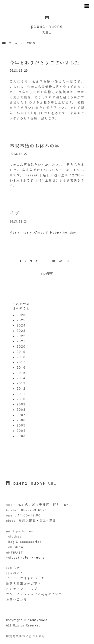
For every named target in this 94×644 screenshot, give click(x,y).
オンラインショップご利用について (34, 594)
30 (67, 262)
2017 (21, 362)
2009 (21, 404)
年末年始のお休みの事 (35, 146)
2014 (21, 378)
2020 (21, 346)
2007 (21, 415)
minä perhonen (20, 531)
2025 (21, 320)
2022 (21, 336)
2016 (21, 367)
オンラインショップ (22, 589)
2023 (21, 331)
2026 (21, 315)
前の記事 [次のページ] (47, 274)
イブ (15, 213)
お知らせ (13, 568)
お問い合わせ (17, 599)
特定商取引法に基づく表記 (26, 636)
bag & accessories (25, 542)
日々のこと (15, 573)
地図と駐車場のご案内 (24, 584)
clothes (15, 536)
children (16, 547)
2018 (21, 357)
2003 (21, 436)
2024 (21, 325)
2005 (21, 425)
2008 (21, 409)
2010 (21, 399)
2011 (21, 394)
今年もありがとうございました (45, 63)
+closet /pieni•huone (26, 557)
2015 (21, 373)
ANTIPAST (15, 552)
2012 (21, 388)
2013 (21, 383)
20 (60, 262)
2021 (21, 341)
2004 (21, 431)
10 (53, 262)
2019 (21, 352)
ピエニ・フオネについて (25, 578)
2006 (21, 420)
